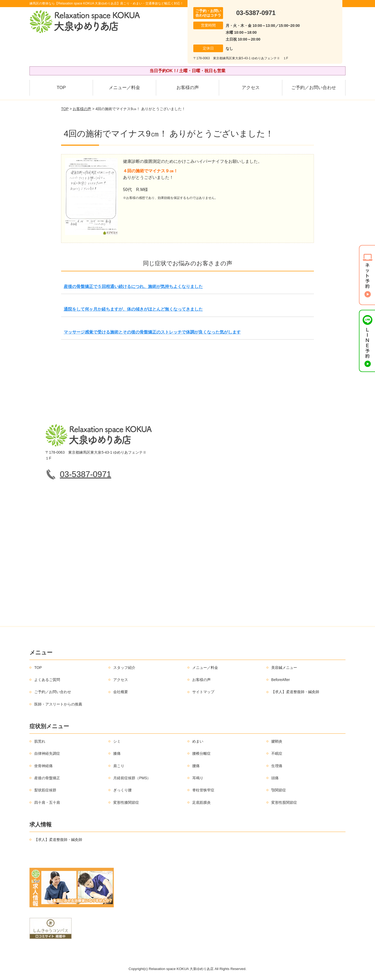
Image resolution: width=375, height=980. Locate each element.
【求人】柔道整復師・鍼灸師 (295, 692)
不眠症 (277, 753)
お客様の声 (188, 88)
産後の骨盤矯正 (47, 778)
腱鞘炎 (277, 741)
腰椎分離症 (201, 753)
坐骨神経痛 (43, 766)
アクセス (251, 88)
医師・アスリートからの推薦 (58, 704)
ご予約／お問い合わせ (314, 88)
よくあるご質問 (47, 680)
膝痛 (117, 753)
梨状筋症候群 (45, 790)
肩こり (119, 766)
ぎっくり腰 (122, 790)
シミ (117, 741)
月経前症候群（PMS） (132, 778)
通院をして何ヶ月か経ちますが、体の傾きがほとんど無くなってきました (133, 309)
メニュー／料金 (124, 88)
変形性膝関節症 (126, 802)
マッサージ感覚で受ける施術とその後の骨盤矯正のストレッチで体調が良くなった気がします (152, 332)
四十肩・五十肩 (47, 802)
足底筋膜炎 (201, 802)
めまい (198, 741)
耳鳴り (198, 778)
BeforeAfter (281, 680)
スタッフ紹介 (124, 668)
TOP (61, 88)
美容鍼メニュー (284, 668)
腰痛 (196, 766)
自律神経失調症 (47, 753)
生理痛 (277, 766)
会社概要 (121, 692)
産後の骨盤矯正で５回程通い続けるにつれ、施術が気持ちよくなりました (133, 286)
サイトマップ (203, 692)
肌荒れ (40, 741)
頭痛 (275, 778)
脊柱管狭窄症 (203, 790)
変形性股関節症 (284, 802)
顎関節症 (279, 790)
